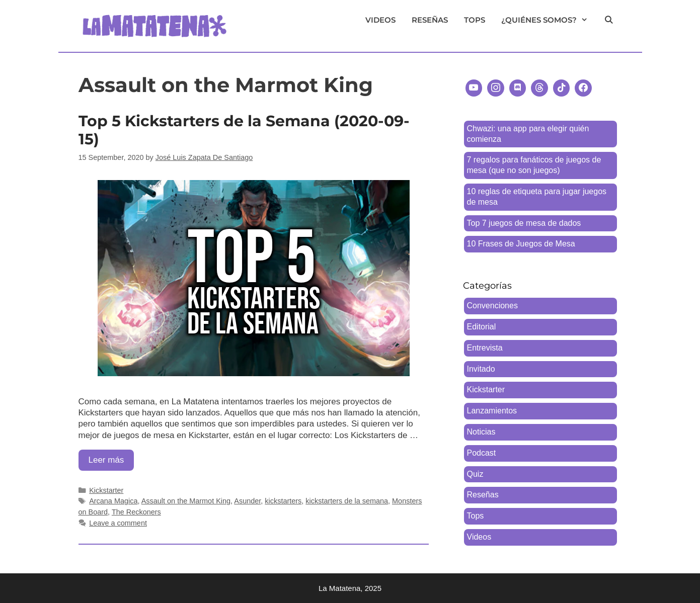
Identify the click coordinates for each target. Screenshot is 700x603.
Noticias (481, 432)
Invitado (481, 369)
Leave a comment (118, 523)
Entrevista (485, 348)
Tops (475, 20)
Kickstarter (106, 490)
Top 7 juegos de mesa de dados (524, 223)
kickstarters (283, 501)
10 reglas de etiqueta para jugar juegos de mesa (537, 197)
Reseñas (430, 20)
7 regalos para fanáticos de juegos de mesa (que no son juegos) (534, 165)
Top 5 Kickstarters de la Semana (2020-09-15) (244, 130)
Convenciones (492, 306)
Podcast (482, 453)
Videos (380, 20)
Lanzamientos (492, 411)
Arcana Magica (113, 501)
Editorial (482, 327)
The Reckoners (136, 512)
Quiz (475, 474)
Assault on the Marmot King (186, 501)
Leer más (111, 462)
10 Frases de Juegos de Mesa (521, 244)
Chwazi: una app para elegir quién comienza (528, 134)
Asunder (247, 501)
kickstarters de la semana (347, 501)
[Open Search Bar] (609, 20)
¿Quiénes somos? (549, 20)
